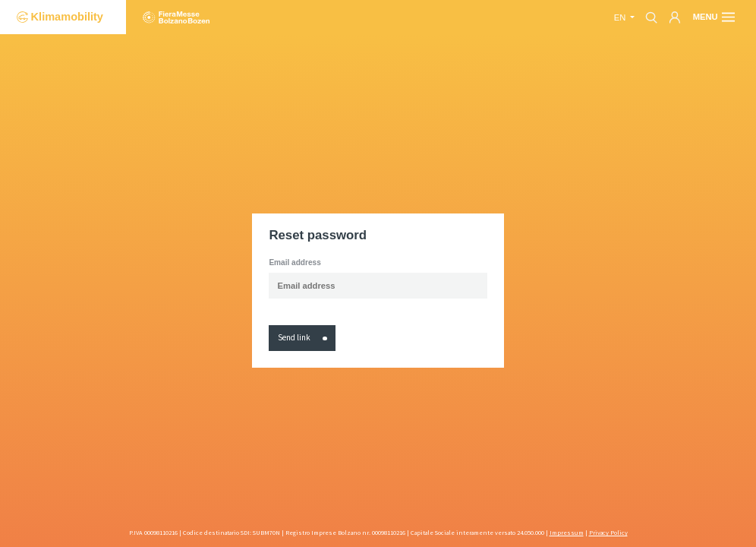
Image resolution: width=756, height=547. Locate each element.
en (621, 17)
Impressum (567, 533)
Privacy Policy (608, 533)
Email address (295, 263)
